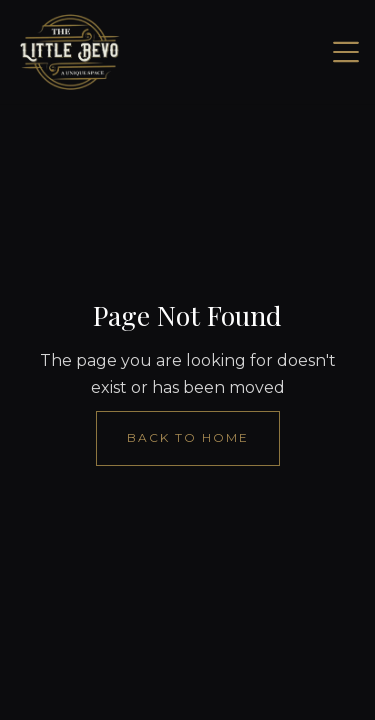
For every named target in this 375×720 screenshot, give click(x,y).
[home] (70, 52)
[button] (346, 52)
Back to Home (188, 437)
